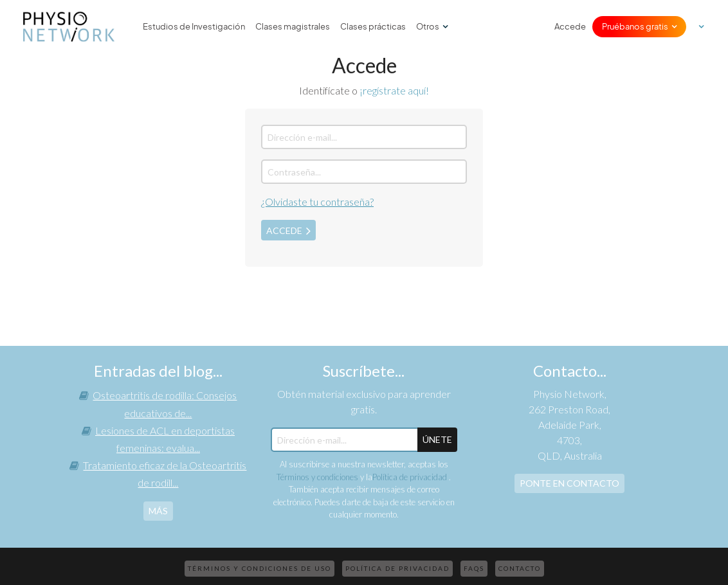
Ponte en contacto (569, 483)
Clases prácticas (373, 27)
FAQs (474, 568)
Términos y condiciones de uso (259, 568)
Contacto (520, 568)
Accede (570, 27)
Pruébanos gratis (635, 27)
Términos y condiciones (317, 477)
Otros (428, 27)
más (158, 511)
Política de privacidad (411, 477)
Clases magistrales (293, 27)
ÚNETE (437, 439)
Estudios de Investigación (194, 27)
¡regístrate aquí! (394, 90)
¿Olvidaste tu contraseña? (317, 202)
